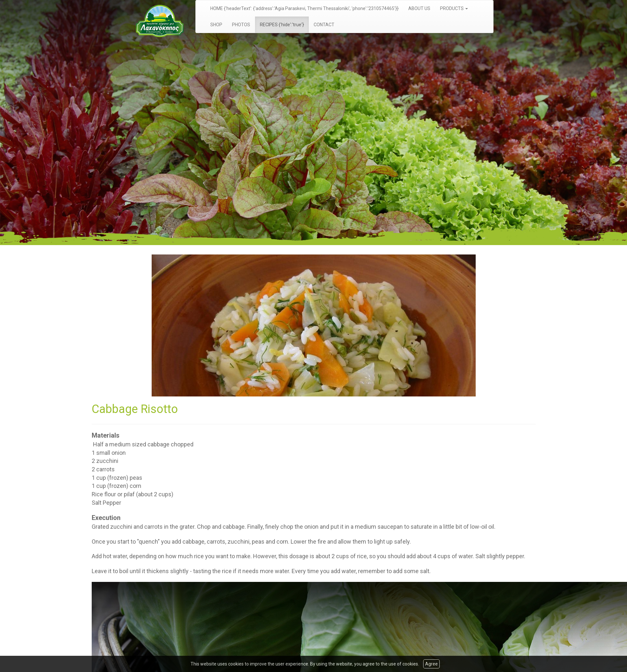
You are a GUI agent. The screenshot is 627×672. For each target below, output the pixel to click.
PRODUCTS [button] (454, 8)
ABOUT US (419, 8)
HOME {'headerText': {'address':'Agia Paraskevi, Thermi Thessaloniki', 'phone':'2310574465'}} (304, 8)
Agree (431, 664)
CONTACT (324, 25)
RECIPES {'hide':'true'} (282, 25)
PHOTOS (241, 25)
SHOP (216, 25)
